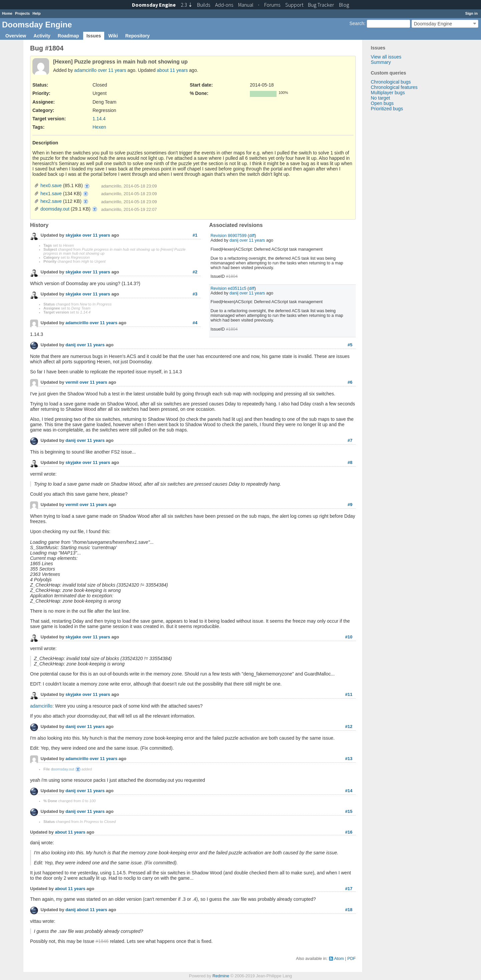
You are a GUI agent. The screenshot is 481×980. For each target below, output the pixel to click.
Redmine (221, 976)
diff (252, 236)
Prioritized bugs (387, 109)
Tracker (321, 5)
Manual (246, 5)
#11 (349, 694)
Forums (272, 5)
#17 (349, 889)
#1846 (102, 941)
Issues (94, 36)
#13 (349, 759)
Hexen (99, 127)
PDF (352, 959)
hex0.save (51, 186)
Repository (137, 36)
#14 (349, 791)
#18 (349, 910)
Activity (42, 36)
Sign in (471, 13)
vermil (72, 383)
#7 (350, 440)
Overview (16, 36)
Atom (339, 959)
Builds (204, 5)
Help (36, 13)
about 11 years (173, 70)
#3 (195, 294)
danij (234, 240)
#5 (350, 345)
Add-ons (224, 5)
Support (294, 5)
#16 (349, 832)
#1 (195, 235)
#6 (350, 382)
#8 (350, 462)
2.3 (187, 5)
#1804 (232, 276)
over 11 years (112, 70)
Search (357, 23)
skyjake (73, 235)
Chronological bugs (391, 82)
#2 (195, 272)
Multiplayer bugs (388, 93)
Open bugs (382, 103)
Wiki (113, 36)
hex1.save (51, 194)
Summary (381, 62)
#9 (350, 505)
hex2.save (51, 201)
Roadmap (68, 36)
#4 (195, 323)
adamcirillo (85, 70)
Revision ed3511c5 (228, 288)
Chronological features (394, 87)
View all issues (386, 57)
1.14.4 (99, 119)
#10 (349, 637)
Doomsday (154, 5)
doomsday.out (55, 209)
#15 (349, 811)
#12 (349, 726)
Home (7, 13)
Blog (344, 5)
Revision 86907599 (228, 236)
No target (380, 98)
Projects (22, 13)
